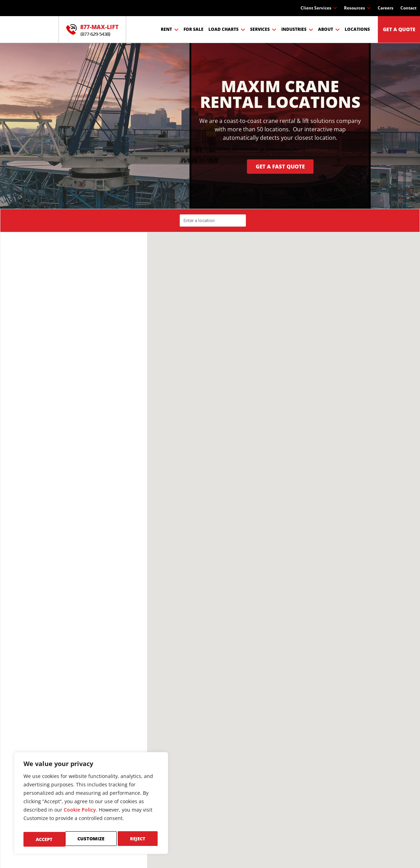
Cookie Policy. (81, 814)
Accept (139, 839)
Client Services (319, 8)
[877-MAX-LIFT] (71, 29)
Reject (96, 839)
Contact (408, 8)
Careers (385, 8)
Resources (357, 8)
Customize (49, 839)
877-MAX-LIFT (99, 27)
